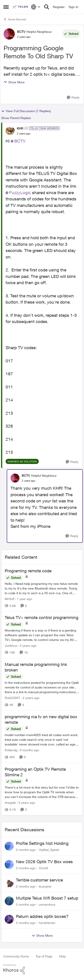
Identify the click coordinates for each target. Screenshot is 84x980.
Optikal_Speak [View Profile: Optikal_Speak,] (49, 850)
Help (62, 956)
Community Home (16, 956)
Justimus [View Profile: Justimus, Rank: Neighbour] (11, 645)
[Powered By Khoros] (42, 969)
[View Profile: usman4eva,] (9, 901)
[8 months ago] (29, 750)
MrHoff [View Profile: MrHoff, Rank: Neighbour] (10, 599)
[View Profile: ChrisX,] (9, 865)
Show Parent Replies (16, 118)
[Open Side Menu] (6, 7)
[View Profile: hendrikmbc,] (9, 919)
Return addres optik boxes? (42, 916)
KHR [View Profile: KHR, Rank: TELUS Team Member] (20, 128)
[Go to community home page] (20, 7)
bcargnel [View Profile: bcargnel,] (45, 886)
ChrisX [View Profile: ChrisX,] (43, 868)
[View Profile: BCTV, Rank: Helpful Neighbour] (9, 34)
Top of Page (44, 956)
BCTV (20, 141)
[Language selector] (36, 7)
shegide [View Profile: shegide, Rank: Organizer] (10, 803)
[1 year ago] (24, 599)
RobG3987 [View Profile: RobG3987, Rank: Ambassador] (12, 698)
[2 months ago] (26, 850)
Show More (14, 82)
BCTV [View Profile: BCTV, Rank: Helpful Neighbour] (21, 32)
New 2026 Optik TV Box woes (44, 862)
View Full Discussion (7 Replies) (26, 111)
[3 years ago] (27, 645)
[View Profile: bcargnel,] (9, 883)
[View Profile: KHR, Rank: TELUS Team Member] (10, 131)
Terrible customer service (39, 880)
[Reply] (73, 98)
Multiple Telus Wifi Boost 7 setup (47, 898)
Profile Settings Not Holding (42, 843)
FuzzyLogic (20, 193)
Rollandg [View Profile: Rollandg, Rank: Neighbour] (11, 750)
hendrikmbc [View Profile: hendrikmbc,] (47, 923)
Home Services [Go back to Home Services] (15, 19)
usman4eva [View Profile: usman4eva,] (47, 904)
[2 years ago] (30, 698)
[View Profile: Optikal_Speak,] (9, 846)
